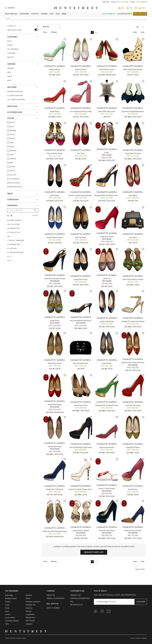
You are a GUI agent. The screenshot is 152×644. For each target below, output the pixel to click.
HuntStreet (76, 8)
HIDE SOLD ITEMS (14, 30)
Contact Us (75, 595)
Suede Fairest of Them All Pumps (133, 363)
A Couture (12, 248)
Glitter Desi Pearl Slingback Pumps (55, 531)
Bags (10, 41)
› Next (135, 32)
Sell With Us (140, 14)
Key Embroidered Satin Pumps (81, 321)
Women (44, 14)
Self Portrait (30, 621)
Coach (7, 605)
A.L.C (9, 257)
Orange (12, 151)
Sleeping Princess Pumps (133, 531)
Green (11, 139)
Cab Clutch (133, 237)
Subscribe (141, 602)
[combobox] (51, 27)
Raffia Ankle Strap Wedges (133, 70)
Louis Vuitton (10, 618)
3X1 (9, 236)
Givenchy (29, 608)
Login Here (142, 8)
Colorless (13, 179)
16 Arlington (13, 228)
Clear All (12, 26)
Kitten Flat (107, 279)
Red (10, 163)
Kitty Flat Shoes (81, 237)
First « (45, 32)
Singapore (144, 638)
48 (138, 27)
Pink (10, 155)
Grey (11, 143)
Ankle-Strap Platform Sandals (133, 279)
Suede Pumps (55, 112)
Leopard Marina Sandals (81, 531)
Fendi (7, 608)
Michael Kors (30, 618)
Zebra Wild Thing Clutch (107, 112)
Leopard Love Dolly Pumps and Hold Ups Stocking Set (87, 489)
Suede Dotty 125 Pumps (55, 489)
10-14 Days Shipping (16, 100)
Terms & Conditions (55, 598)
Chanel (8, 602)
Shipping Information (80, 598)
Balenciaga (9, 595)
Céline (28, 598)
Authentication (125, 14)
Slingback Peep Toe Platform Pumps (107, 196)
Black (11, 123)
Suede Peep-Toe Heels (133, 154)
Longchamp (30, 614)
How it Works (53, 608)
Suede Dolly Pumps (107, 237)
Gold (11, 135)
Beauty (11, 57)
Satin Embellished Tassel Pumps (81, 447)
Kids (58, 14)
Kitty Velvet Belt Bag (81, 363)
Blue (11, 127)
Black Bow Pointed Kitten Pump (133, 112)
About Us (51, 595)
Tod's (7, 624)
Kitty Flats (81, 154)
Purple (12, 159)
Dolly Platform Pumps (107, 70)
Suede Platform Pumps (55, 237)
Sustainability (109, 14)
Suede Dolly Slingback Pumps (55, 279)
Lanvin (8, 614)
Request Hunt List (94, 552)
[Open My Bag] (129, 8)
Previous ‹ (54, 32)
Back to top (140, 569)
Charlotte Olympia (55, 66)
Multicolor (14, 183)
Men (52, 14)
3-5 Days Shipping (15, 96)
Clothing (11, 53)
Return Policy (77, 605)
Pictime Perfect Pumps (55, 154)
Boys (9, 80)
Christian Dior (31, 605)
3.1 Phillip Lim (14, 232)
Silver (11, 167)
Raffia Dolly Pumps (55, 363)
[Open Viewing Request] (121, 8)
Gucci (7, 611)
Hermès (29, 611)
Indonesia (138, 638)
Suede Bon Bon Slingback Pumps (107, 405)
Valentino (29, 624)
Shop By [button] (35, 14)
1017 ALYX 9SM (13, 224)
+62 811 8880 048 (141, 2)
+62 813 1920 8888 (122, 2)
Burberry (29, 595)
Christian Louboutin (33, 602)
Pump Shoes (133, 196)
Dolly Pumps (55, 196)
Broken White (15, 187)
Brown (12, 131)
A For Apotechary (16, 253)
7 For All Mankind (16, 240)
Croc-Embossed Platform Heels (81, 112)
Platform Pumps (55, 70)
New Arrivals (11, 14)
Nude (11, 147)
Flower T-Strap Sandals (107, 489)
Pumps (107, 153)
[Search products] (18, 8)
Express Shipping (15, 92)
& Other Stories (14, 220)
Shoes (10, 45)
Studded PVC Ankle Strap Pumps (133, 321)
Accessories (13, 49)
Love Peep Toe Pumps (133, 405)
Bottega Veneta (11, 598)
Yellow (12, 175)
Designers (24, 14)
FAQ (72, 602)
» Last (142, 32)
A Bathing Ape (14, 244)
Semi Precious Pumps (107, 447)
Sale (64, 14)
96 (143, 27)
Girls (10, 76)
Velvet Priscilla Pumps (107, 531)
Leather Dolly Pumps (107, 321)
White (11, 171)
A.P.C (9, 261)
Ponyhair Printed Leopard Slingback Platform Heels (86, 196)
